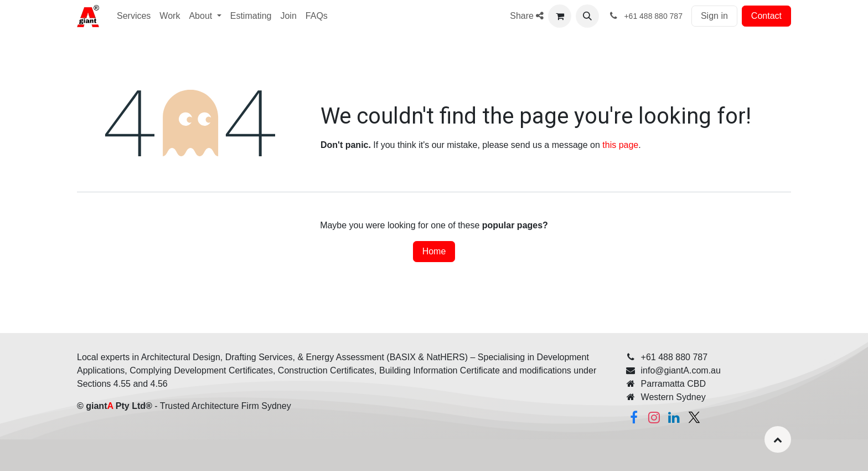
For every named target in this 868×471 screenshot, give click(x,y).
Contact (766, 16)
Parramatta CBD (673, 384)
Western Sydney (673, 397)
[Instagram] (654, 417)
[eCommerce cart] (560, 16)
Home (434, 251)
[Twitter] (694, 417)
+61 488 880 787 (675, 357)
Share (527, 16)
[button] (587, 16)
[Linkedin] (674, 417)
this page (620, 145)
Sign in (714, 16)
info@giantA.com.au (681, 370)
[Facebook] (634, 417)
